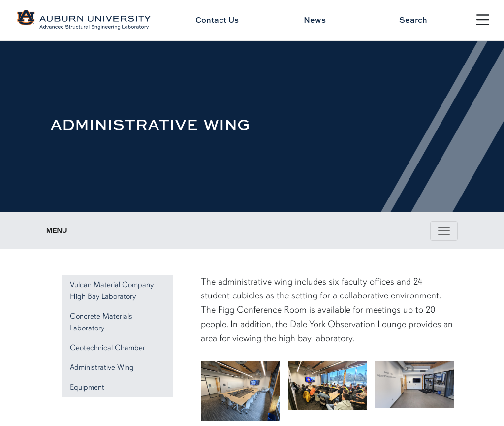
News (315, 20)
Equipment (87, 387)
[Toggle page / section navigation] (444, 231)
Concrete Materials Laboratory (101, 322)
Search (413, 20)
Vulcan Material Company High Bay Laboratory (112, 291)
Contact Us (217, 20)
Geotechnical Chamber (108, 348)
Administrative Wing (102, 367)
